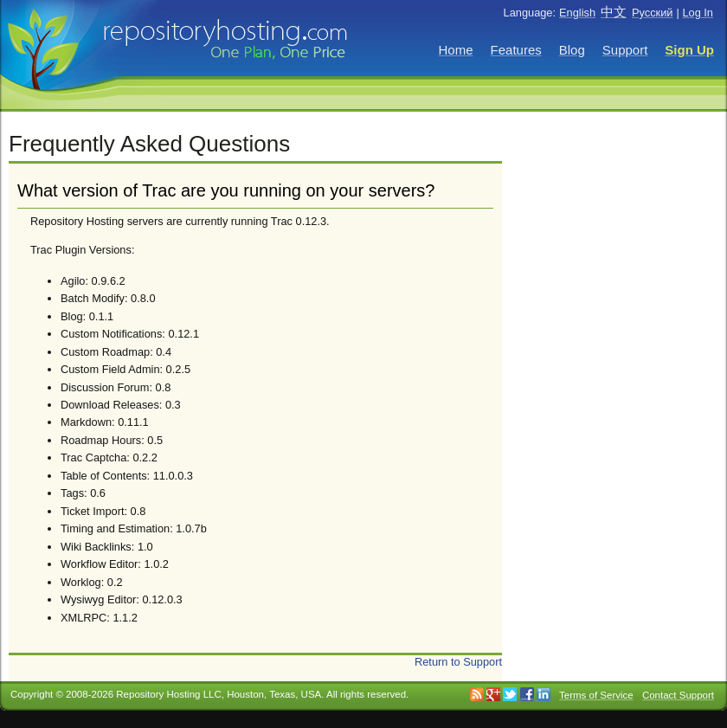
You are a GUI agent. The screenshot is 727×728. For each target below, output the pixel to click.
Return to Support (458, 662)
